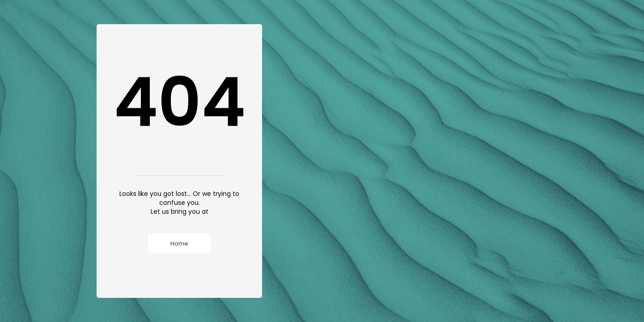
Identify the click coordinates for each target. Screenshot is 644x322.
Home (179, 244)
